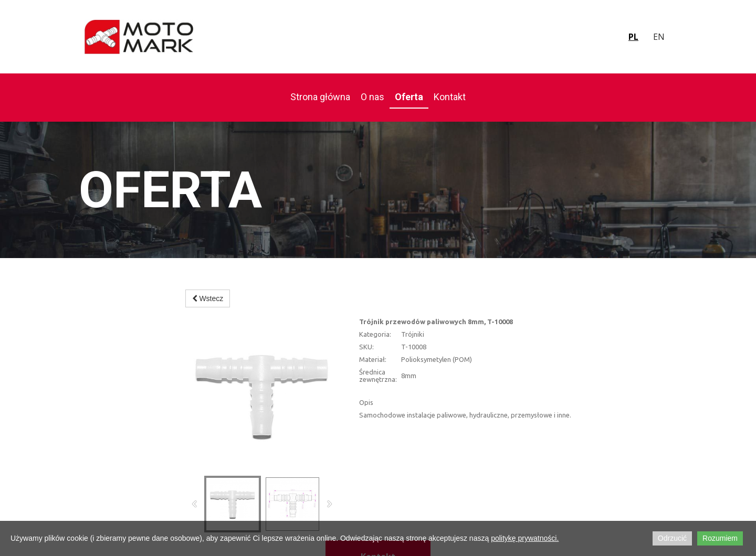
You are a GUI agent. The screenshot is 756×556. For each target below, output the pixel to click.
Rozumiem (720, 538)
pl (633, 37)
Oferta (409, 97)
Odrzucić (672, 538)
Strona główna (320, 97)
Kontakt (450, 97)
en (659, 37)
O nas (372, 97)
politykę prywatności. (525, 538)
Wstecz (208, 298)
